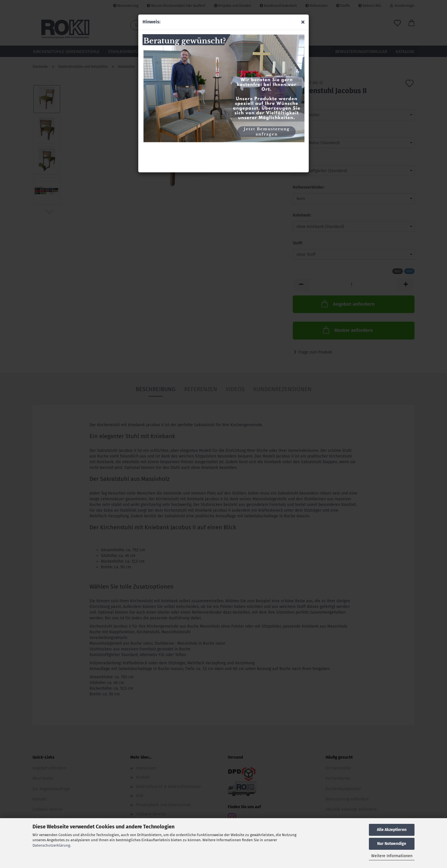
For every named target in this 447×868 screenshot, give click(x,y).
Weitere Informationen (392, 856)
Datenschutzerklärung (51, 845)
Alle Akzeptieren (392, 830)
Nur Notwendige (392, 844)
